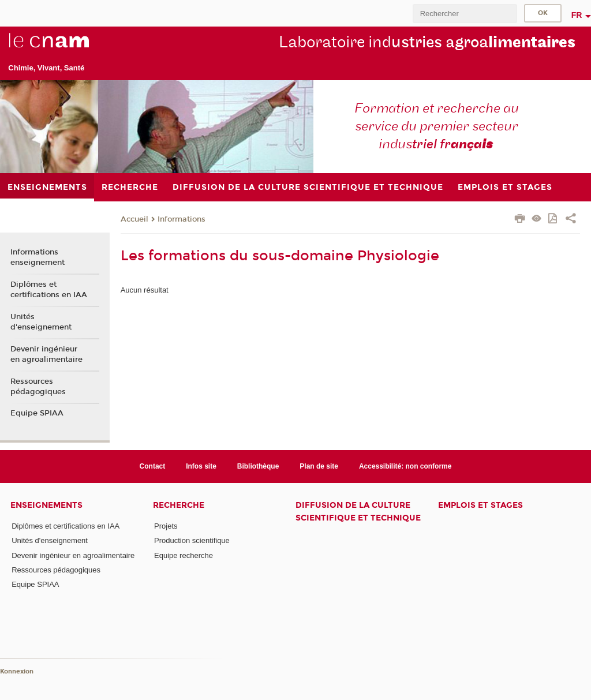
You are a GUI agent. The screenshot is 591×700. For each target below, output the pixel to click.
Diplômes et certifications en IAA (49, 290)
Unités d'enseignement (41, 322)
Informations (182, 219)
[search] (465, 14)
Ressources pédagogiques (38, 387)
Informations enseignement (38, 257)
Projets (166, 526)
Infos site (201, 466)
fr (577, 15)
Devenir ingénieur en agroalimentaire (46, 354)
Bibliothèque (258, 466)
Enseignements (46, 505)
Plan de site (319, 466)
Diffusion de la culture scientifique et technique (358, 511)
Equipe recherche (184, 555)
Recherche (179, 505)
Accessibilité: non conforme (405, 466)
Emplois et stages (480, 505)
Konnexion (17, 671)
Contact (153, 466)
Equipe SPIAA (37, 413)
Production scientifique (192, 540)
